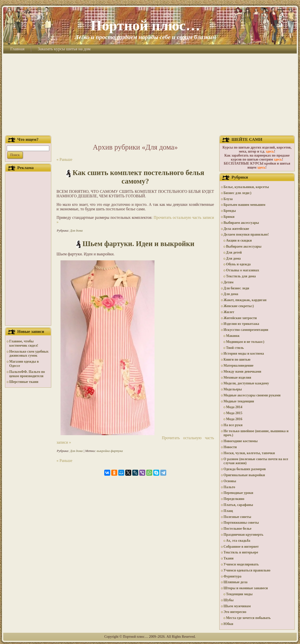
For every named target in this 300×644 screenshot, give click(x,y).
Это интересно (235, 612)
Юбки (228, 624)
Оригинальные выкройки (244, 475)
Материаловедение (238, 366)
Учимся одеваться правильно (247, 570)
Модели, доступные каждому (246, 383)
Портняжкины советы (241, 523)
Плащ (228, 511)
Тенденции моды (239, 594)
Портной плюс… (145, 25)
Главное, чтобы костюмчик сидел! (24, 343)
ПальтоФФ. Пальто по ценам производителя (27, 374)
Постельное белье (237, 529)
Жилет (229, 312)
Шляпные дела (235, 582)
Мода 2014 (234, 407)
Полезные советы (237, 517)
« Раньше (64, 159)
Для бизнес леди (236, 288)
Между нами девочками (242, 372)
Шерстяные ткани (24, 382)
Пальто (229, 487)
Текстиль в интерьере (241, 552)
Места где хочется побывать (248, 618)
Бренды (230, 211)
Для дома (76, 230)
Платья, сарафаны (238, 505)
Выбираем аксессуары (241, 223)
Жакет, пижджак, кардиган (245, 300)
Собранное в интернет (241, 547)
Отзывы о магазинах (243, 270)
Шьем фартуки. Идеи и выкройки (138, 244)
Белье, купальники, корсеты (246, 187)
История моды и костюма (244, 354)
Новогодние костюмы (241, 441)
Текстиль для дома (241, 276)
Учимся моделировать (241, 564)
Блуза (228, 199)
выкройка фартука (110, 451)
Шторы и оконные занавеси (246, 588)
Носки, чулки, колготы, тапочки (249, 453)
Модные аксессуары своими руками (252, 395)
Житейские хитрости (240, 318)
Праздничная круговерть (243, 535)
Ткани (228, 558)
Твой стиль (235, 348)
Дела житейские (236, 229)
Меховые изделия (237, 378)
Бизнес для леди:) (237, 193)
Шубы (228, 600)
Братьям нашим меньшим (244, 205)
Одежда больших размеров (245, 469)
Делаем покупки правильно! (246, 234)
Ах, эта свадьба (238, 541)
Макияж (233, 336)
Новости (230, 447)
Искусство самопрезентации (246, 330)
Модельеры (233, 389)
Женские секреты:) (239, 306)
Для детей (234, 252)
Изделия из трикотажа (241, 324)
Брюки (229, 217)
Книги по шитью (237, 360)
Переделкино (234, 499)
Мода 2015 (234, 413)
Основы (230, 481)
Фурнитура (232, 576)
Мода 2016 (234, 419)
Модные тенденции (239, 401)
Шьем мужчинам (237, 606)
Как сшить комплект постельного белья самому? (138, 177)
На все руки (233, 425)
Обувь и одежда (238, 264)
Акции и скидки (239, 240)
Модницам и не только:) (245, 342)
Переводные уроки (238, 493)
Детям (228, 282)
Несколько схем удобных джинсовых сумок (29, 354)
